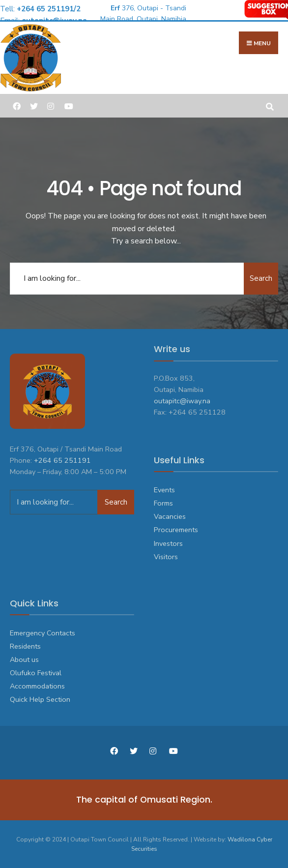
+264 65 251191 (62, 460)
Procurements (176, 530)
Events (164, 490)
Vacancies (170, 516)
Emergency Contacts (43, 633)
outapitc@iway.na (182, 401)
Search (261, 278)
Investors (168, 543)
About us (24, 659)
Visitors (166, 557)
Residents (25, 646)
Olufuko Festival (36, 673)
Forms (163, 503)
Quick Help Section (40, 699)
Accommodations (37, 686)
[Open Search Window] (270, 105)
